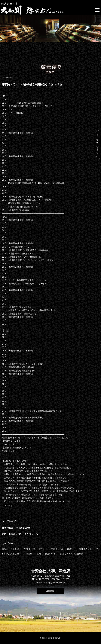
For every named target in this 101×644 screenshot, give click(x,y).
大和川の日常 (86, 549)
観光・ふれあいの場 (46, 554)
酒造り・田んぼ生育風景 (72, 554)
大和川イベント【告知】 (35, 549)
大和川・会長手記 (11, 549)
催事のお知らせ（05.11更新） (17, 528)
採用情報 (28, 554)
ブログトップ (9, 521)
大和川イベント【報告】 (63, 549)
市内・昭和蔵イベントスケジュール (20, 534)
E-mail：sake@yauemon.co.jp (51, 583)
